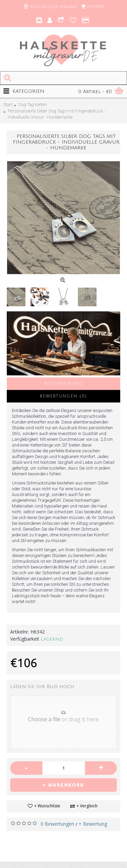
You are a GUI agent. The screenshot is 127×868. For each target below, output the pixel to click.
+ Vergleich (87, 806)
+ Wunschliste (47, 806)
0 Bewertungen (57, 824)
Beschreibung (64, 384)
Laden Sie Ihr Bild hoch (42, 687)
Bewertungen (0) (63, 396)
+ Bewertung (93, 824)
